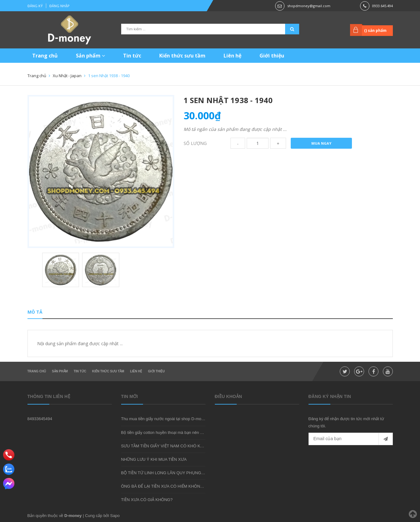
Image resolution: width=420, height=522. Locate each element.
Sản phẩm (90, 56)
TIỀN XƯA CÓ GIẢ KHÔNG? (147, 500)
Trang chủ (45, 56)
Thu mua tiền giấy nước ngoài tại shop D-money (165, 419)
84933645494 (40, 419)
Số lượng (195, 143)
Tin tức (132, 56)
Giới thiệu (272, 56)
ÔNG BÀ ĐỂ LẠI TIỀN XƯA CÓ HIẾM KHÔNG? (163, 486)
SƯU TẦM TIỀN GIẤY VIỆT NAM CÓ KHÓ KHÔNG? (168, 446)
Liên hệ (232, 56)
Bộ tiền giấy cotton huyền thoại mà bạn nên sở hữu (167, 433)
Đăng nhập (59, 6)
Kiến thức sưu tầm (182, 56)
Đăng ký (35, 6)
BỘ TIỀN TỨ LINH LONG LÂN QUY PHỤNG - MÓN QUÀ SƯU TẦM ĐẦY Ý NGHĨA (196, 473)
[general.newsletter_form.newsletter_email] (351, 439)
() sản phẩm (375, 30)
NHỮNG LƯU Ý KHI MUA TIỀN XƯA (154, 459)
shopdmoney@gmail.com (309, 6)
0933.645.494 (383, 6)
